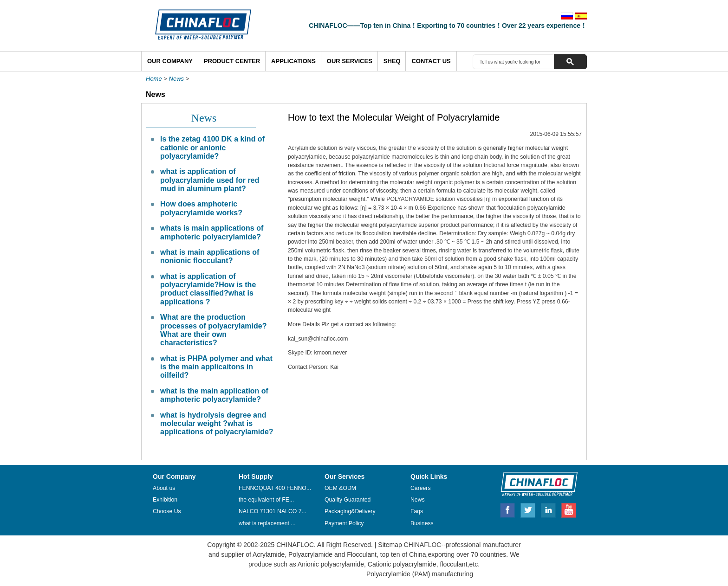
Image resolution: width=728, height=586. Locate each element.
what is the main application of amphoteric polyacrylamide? (214, 395)
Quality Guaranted (348, 500)
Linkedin (549, 509)
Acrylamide (268, 554)
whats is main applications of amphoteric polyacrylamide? (212, 232)
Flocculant (362, 554)
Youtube (569, 509)
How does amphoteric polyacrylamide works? (201, 208)
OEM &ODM (340, 488)
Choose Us (167, 511)
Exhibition (165, 500)
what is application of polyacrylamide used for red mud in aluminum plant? (210, 180)
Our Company (170, 61)
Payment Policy (344, 523)
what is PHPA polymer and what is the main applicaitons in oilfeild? (216, 367)
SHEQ (392, 61)
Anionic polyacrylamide (331, 564)
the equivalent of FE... (266, 500)
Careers (421, 488)
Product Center (232, 61)
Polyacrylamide (310, 554)
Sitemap (390, 545)
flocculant (453, 564)
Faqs (417, 511)
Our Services (350, 61)
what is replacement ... (267, 523)
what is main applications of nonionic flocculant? (210, 256)
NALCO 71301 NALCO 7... (273, 511)
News (177, 79)
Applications (293, 61)
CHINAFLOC (535, 483)
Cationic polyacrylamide (401, 564)
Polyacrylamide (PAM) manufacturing (420, 574)
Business (422, 523)
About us (164, 488)
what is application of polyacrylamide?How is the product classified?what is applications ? (208, 289)
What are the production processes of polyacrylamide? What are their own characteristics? (213, 330)
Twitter (528, 509)
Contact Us (431, 61)
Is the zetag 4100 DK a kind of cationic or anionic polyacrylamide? (212, 148)
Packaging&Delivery (350, 511)
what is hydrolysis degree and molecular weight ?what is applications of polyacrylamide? (217, 424)
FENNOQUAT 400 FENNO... (275, 488)
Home (154, 79)
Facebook (507, 509)
